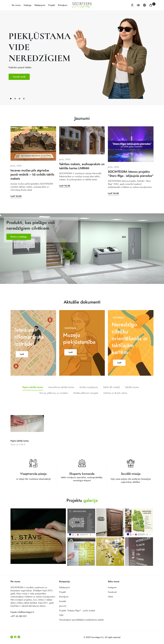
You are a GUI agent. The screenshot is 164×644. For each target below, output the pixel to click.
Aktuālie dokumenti (82, 292)
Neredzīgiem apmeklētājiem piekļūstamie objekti (81, 620)
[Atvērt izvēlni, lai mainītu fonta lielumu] (139, 5)
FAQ (61, 615)
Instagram (112, 587)
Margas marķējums (57, 235)
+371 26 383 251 (19, 616)
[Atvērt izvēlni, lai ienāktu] (132, 5)
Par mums (16, 5)
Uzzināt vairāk (19, 77)
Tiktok (110, 597)
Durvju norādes (125, 233)
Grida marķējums (66, 264)
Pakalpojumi (40, 5)
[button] (11, 99)
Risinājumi (63, 5)
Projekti (52, 5)
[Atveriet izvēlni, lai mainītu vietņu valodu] (145, 5)
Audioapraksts (88, 246)
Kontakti (63, 601)
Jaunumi (63, 606)
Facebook (112, 592)
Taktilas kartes (16, 238)
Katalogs (28, 5)
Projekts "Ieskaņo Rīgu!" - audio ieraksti (77, 610)
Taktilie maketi (103, 238)
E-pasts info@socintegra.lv (22, 612)
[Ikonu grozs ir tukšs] (151, 5)
